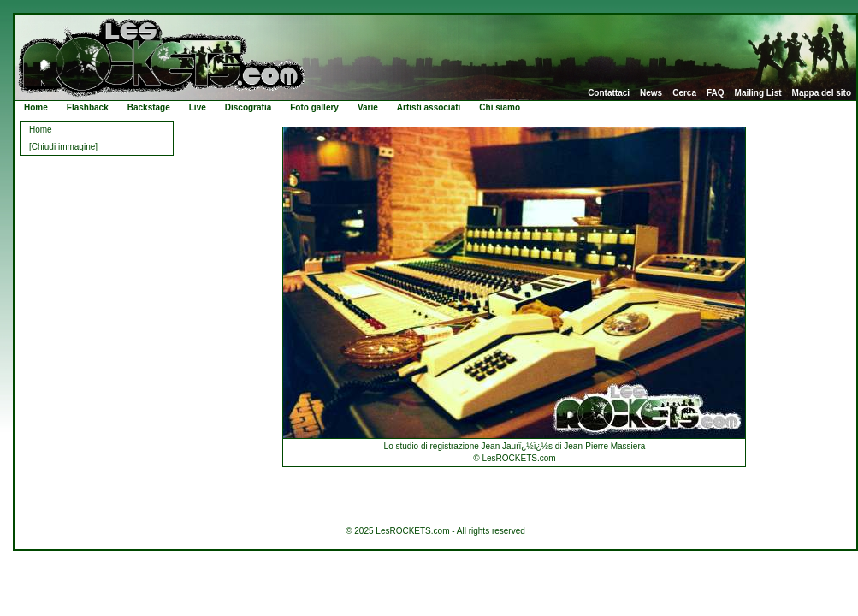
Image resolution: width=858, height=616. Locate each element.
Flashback (88, 107)
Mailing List (758, 93)
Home (36, 107)
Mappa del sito (822, 93)
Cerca (684, 93)
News (651, 93)
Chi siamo (500, 107)
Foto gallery (314, 107)
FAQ (716, 93)
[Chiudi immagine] (63, 147)
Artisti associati (429, 107)
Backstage (149, 107)
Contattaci (609, 93)
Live (198, 107)
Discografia (248, 107)
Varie (368, 107)
